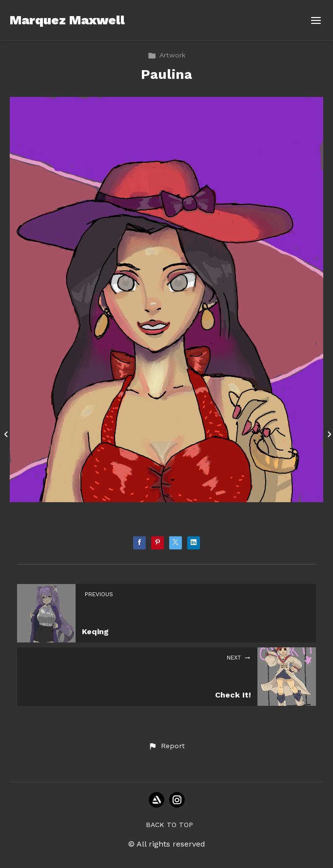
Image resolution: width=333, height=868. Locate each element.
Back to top (169, 825)
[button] (166, 746)
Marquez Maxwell (67, 20)
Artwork (166, 55)
